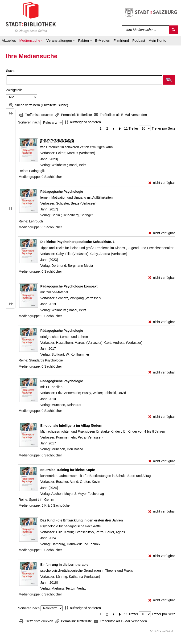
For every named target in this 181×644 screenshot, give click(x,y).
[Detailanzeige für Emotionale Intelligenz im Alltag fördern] (71, 426)
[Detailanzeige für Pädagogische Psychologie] (62, 192)
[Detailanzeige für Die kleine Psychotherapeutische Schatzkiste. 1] (77, 242)
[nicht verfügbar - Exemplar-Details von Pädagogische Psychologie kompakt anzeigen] (162, 322)
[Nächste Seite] (114, 129)
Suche (11, 71)
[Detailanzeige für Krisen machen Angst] (57, 141)
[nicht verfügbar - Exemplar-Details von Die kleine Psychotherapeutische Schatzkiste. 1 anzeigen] (162, 278)
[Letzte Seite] (120, 129)
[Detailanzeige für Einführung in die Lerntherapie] (64, 565)
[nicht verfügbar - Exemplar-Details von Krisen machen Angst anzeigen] (162, 183)
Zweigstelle (14, 90)
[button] (31, 41)
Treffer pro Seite (164, 128)
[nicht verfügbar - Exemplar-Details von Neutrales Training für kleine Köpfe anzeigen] (162, 511)
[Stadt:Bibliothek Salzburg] (31, 17)
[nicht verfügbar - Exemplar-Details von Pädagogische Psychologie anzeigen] (162, 233)
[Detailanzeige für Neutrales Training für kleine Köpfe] (68, 470)
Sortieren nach (29, 123)
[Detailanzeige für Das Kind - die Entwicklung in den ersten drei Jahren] (82, 520)
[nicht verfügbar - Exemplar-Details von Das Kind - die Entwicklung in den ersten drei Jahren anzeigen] (162, 556)
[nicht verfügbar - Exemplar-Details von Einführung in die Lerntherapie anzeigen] (162, 600)
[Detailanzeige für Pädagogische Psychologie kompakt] (69, 286)
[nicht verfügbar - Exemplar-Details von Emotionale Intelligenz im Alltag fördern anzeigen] (162, 461)
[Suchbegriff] (146, 30)
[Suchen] (173, 30)
